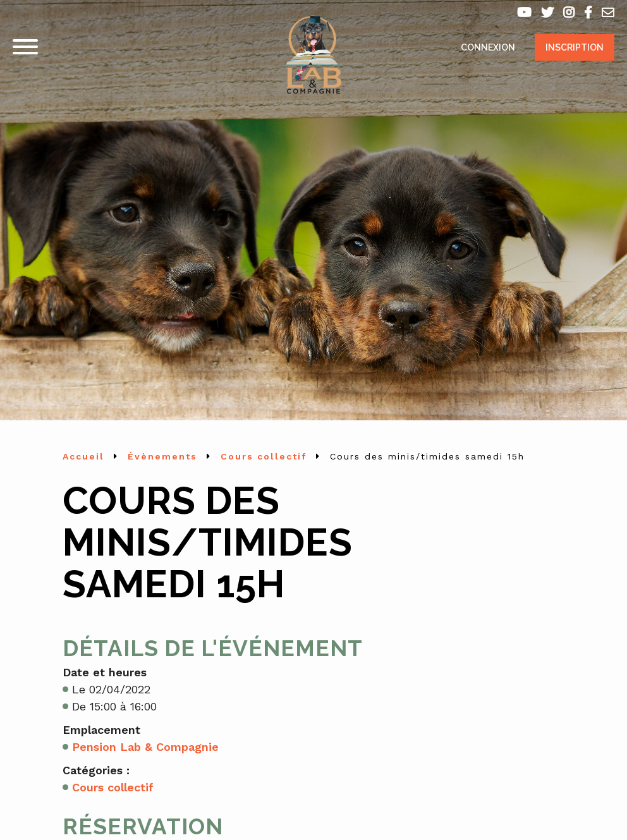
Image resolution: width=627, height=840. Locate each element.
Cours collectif (113, 787)
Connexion (488, 47)
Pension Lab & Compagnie (145, 747)
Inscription (575, 47)
